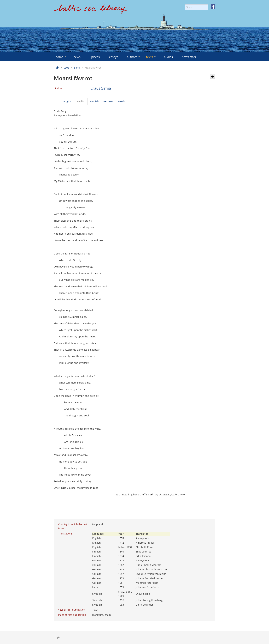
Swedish (122, 101)
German (108, 101)
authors (134, 57)
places (95, 57)
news (77, 57)
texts (151, 57)
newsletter (189, 57)
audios (168, 57)
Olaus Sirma (101, 88)
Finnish (94, 101)
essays (114, 57)
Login (57, 637)
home (61, 57)
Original (68, 101)
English (81, 101)
